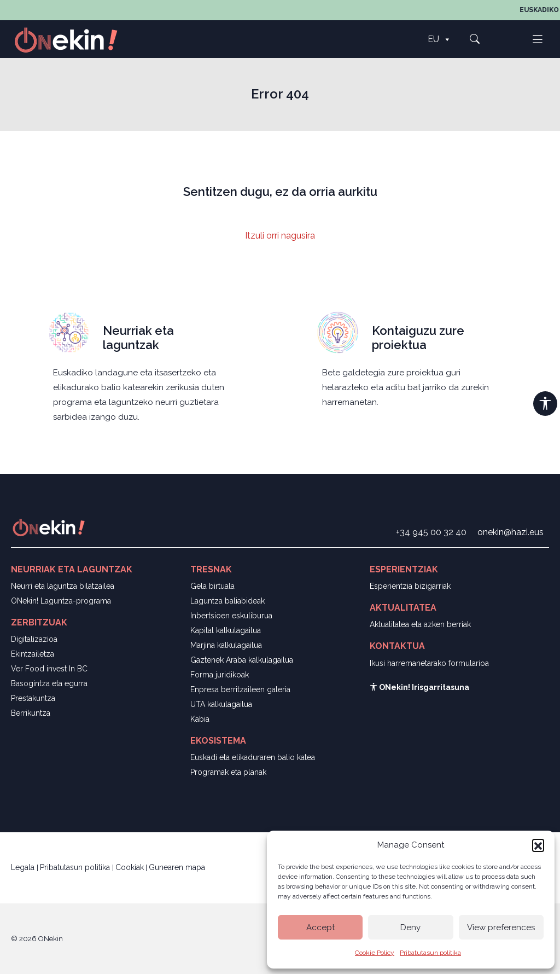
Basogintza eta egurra (49, 683)
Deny (410, 927)
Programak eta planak (228, 772)
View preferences (501, 927)
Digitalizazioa (34, 639)
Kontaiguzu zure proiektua (418, 338)
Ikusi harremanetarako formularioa (429, 663)
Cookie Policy (375, 953)
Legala (24, 867)
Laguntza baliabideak (227, 601)
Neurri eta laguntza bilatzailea (63, 586)
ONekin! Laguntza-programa (61, 601)
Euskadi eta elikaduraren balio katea (253, 757)
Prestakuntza (33, 698)
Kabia (200, 719)
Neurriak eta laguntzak (138, 338)
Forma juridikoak (220, 675)
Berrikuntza (31, 713)
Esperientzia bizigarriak (410, 586)
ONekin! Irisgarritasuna (419, 687)
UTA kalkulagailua (221, 704)
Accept (320, 927)
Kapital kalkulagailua (226, 630)
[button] (538, 845)
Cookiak (130, 867)
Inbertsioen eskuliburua (231, 616)
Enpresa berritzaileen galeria (240, 689)
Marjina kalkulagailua (226, 645)
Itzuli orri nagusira (280, 236)
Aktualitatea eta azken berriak (420, 624)
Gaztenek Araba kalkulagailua (242, 660)
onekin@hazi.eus (511, 532)
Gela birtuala (212, 586)
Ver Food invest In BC (49, 669)
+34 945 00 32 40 (431, 532)
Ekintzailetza (33, 654)
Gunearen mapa (177, 867)
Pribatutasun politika (430, 953)
